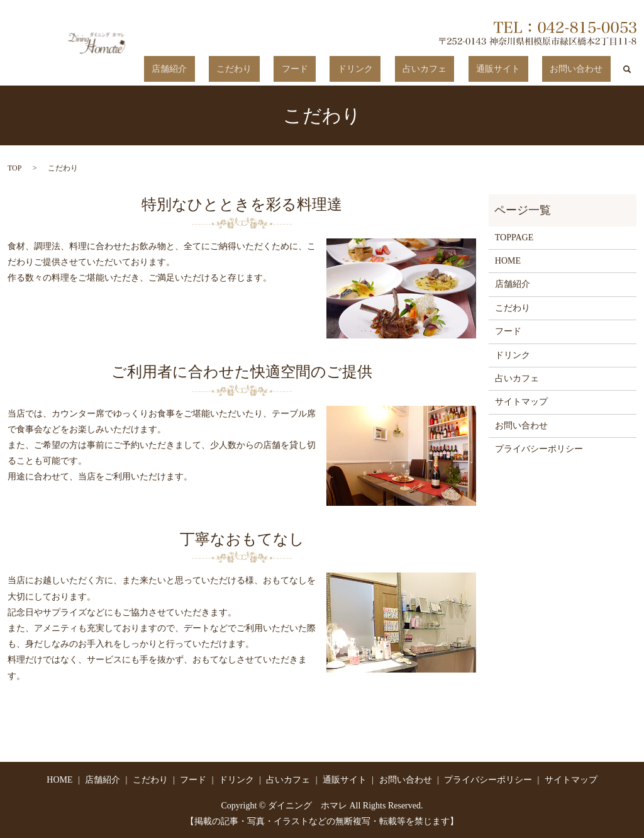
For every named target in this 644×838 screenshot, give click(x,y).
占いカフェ (464, 70)
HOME (508, 260)
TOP (14, 167)
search (627, 69)
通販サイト (521, 70)
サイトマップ (521, 402)
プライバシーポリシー (539, 449)
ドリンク (410, 70)
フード (365, 70)
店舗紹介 (271, 70)
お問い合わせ (584, 70)
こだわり (320, 70)
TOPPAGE (514, 237)
